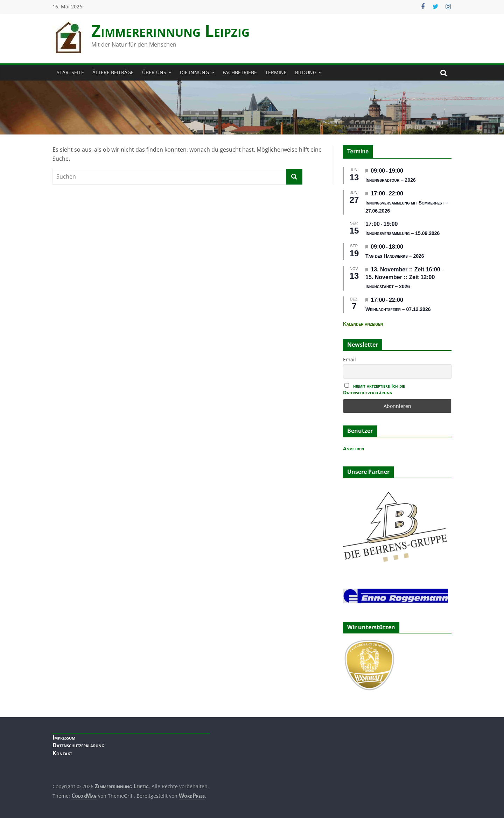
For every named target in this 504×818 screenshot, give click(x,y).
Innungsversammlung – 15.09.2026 (402, 233)
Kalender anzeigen (363, 324)
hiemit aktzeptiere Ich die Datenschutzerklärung (374, 389)
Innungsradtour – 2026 (391, 180)
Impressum (64, 737)
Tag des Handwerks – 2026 (395, 256)
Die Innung (194, 72)
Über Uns (154, 72)
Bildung (306, 72)
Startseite (70, 72)
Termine (276, 72)
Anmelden (353, 448)
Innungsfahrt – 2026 (388, 286)
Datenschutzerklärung (78, 745)
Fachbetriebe (240, 72)
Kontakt (62, 753)
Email (349, 359)
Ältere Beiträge (113, 72)
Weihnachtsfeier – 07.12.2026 (398, 309)
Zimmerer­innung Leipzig (170, 30)
